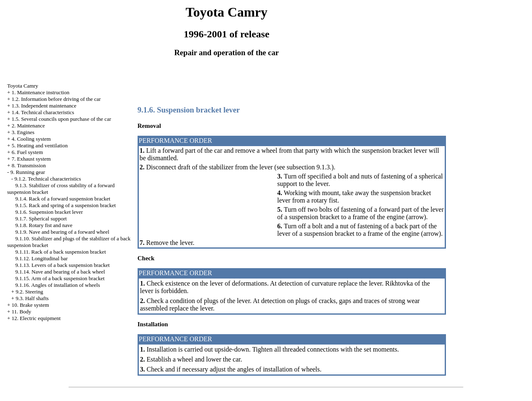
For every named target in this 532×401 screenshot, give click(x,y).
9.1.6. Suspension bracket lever (49, 212)
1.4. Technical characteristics (43, 112)
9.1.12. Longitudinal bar (42, 258)
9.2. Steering (30, 292)
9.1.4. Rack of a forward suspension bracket (63, 199)
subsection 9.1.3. (309, 167)
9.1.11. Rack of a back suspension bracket (61, 252)
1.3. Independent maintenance (44, 106)
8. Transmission (29, 165)
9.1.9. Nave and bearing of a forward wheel (62, 232)
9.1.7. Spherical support (41, 219)
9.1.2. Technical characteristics (48, 179)
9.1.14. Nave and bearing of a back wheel (60, 272)
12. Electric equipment (36, 318)
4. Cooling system (31, 139)
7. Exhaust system (31, 159)
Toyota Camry (23, 86)
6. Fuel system (27, 152)
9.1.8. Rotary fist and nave (44, 225)
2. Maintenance (28, 126)
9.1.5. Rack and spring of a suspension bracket (66, 205)
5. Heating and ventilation (40, 145)
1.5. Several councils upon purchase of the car (61, 119)
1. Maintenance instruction (41, 92)
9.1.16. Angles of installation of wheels (58, 285)
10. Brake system (30, 305)
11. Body (21, 312)
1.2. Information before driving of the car (56, 99)
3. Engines (23, 132)
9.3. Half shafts (32, 298)
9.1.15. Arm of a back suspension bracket (60, 278)
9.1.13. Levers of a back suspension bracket (63, 265)
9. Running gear (28, 172)
